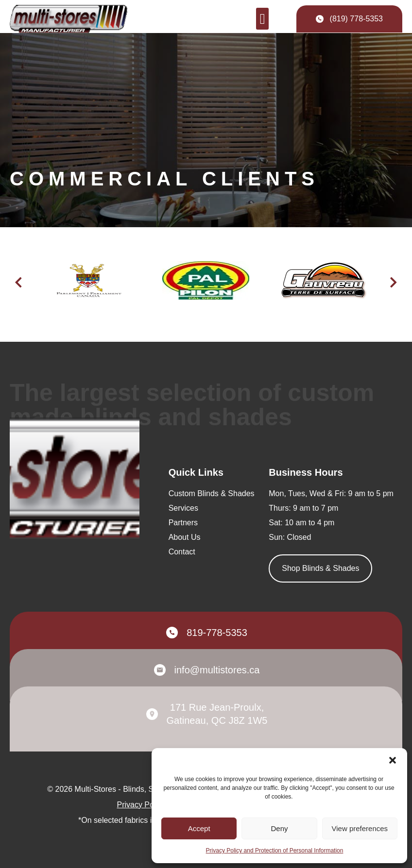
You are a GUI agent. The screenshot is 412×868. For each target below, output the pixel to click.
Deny (279, 828)
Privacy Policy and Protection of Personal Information (275, 851)
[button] (393, 760)
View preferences (360, 828)
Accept (199, 828)
